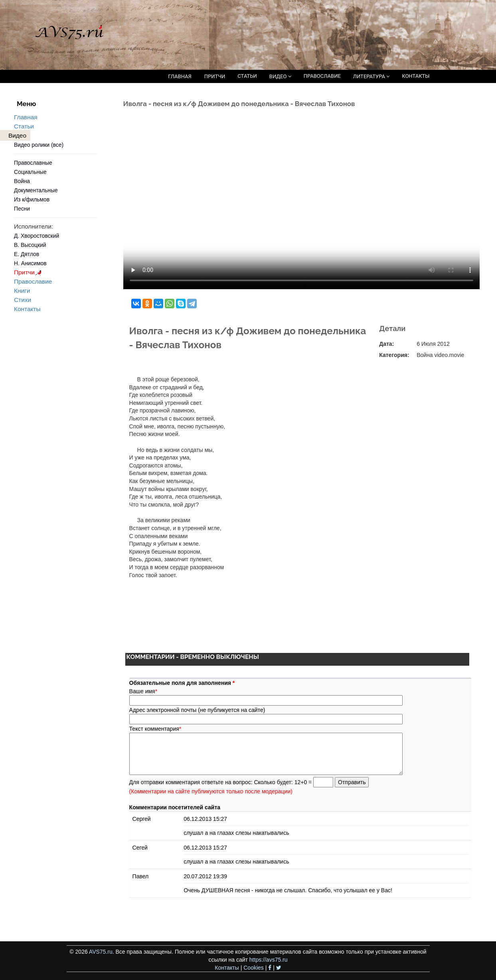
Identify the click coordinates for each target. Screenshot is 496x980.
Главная (26, 117)
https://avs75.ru (269, 960)
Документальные (36, 190)
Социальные (30, 172)
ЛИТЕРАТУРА (371, 76)
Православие (33, 281)
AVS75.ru (101, 952)
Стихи (23, 300)
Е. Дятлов (27, 254)
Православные (33, 163)
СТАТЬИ (247, 76)
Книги (22, 291)
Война (22, 181)
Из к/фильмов (32, 199)
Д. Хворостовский (37, 236)
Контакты (27, 309)
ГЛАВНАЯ (180, 76)
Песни (22, 209)
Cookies (254, 968)
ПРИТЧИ (215, 76)
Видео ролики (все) (39, 145)
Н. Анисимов (30, 263)
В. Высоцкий (30, 245)
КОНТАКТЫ (416, 76)
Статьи (24, 126)
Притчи (29, 272)
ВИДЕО (280, 76)
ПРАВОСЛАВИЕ (322, 76)
